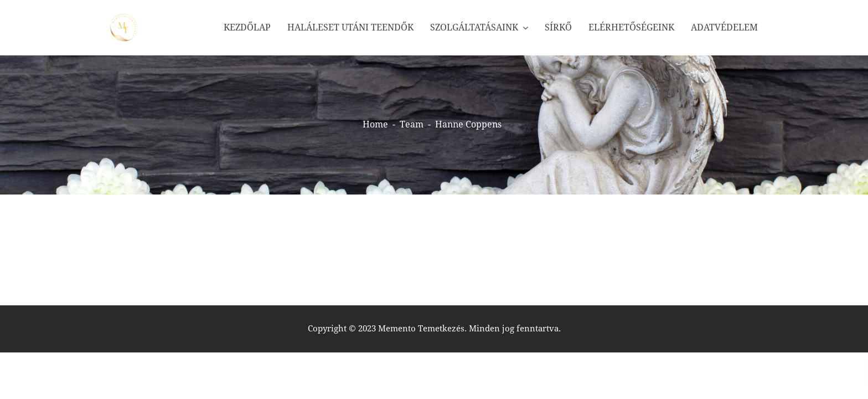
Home (375, 124)
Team (412, 124)
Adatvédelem (724, 27)
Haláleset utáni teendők (350, 27)
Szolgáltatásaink (474, 27)
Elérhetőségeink (631, 27)
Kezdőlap (247, 27)
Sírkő (558, 27)
